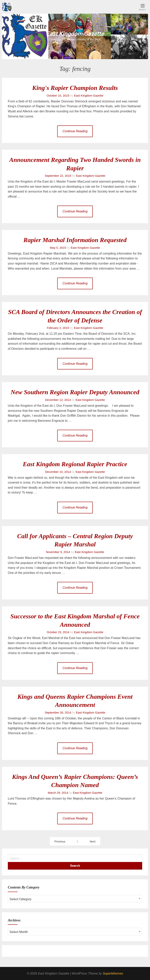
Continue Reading (75, 131)
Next (93, 842)
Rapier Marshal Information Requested (75, 240)
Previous (60, 842)
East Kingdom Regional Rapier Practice (75, 464)
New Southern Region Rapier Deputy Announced (75, 392)
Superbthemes (113, 973)
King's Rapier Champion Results (75, 88)
